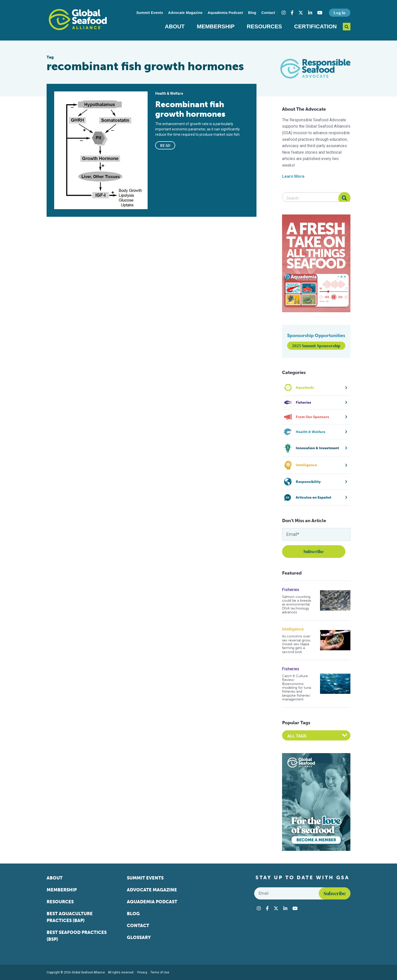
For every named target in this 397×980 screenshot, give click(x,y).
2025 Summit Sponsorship (316, 346)
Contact (268, 13)
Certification (315, 26)
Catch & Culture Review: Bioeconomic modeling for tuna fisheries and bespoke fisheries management (296, 688)
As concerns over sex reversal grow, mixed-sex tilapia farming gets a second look (296, 644)
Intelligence (293, 629)
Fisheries (291, 590)
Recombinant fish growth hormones (190, 109)
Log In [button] (340, 13)
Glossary (139, 937)
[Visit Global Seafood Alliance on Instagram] (284, 13)
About (175, 26)
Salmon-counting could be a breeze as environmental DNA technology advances (297, 605)
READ (165, 145)
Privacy (142, 972)
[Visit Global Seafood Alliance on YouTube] (320, 13)
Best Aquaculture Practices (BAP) (70, 917)
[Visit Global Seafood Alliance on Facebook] (292, 13)
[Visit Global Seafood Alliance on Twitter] (301, 13)
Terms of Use (160, 972)
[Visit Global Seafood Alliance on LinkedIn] (310, 13)
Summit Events (150, 13)
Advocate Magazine (185, 13)
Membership (216, 26)
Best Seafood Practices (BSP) (77, 936)
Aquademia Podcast (225, 13)
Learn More (293, 176)
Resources (264, 26)
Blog (252, 13)
